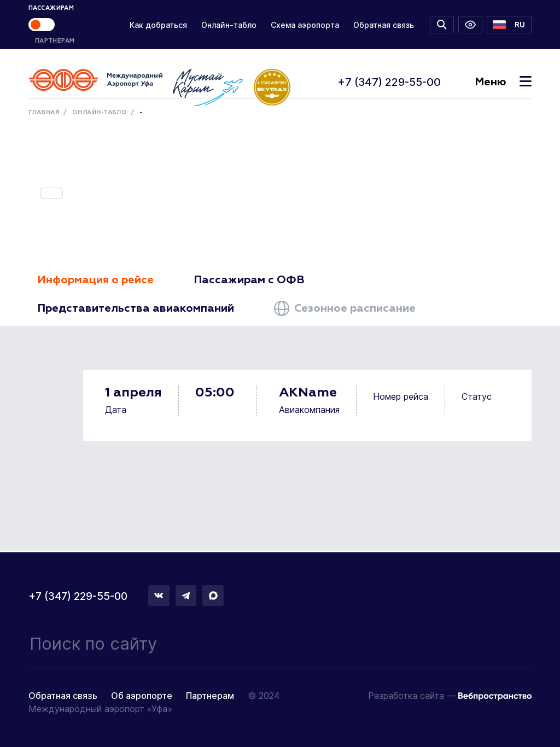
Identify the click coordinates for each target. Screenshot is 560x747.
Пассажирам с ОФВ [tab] (249, 280)
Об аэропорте (142, 696)
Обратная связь (384, 25)
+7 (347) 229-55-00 (389, 82)
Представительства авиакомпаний (136, 308)
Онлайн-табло (229, 25)
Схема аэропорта (305, 25)
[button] (509, 25)
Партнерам (210, 696)
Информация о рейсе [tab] (95, 280)
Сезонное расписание (345, 308)
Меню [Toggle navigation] (503, 82)
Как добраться (158, 25)
